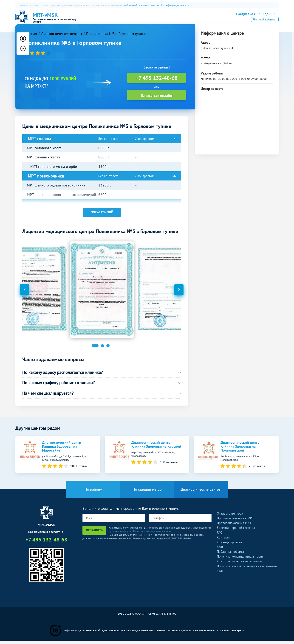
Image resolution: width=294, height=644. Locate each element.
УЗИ (161, 20)
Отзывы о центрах (230, 517)
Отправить (94, 533)
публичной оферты (136, 5)
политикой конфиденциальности (169, 5)
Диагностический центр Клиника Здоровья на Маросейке (62, 449)
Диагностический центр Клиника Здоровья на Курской (156, 447)
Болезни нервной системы (236, 531)
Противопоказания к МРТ (235, 521)
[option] (102, 293)
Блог (220, 550)
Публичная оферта (230, 555)
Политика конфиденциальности (240, 560)
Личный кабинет (265, 26)
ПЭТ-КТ (146, 20)
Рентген (178, 20)
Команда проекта (229, 545)
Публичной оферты (120, 534)
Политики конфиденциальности (152, 534)
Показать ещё (102, 215)
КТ (131, 20)
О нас (103, 20)
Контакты (224, 541)
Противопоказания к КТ (234, 526)
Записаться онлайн (157, 98)
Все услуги (199, 20)
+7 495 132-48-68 (254, 19)
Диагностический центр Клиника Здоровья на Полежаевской (240, 449)
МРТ (118, 20)
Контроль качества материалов (239, 564)
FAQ (220, 536)
